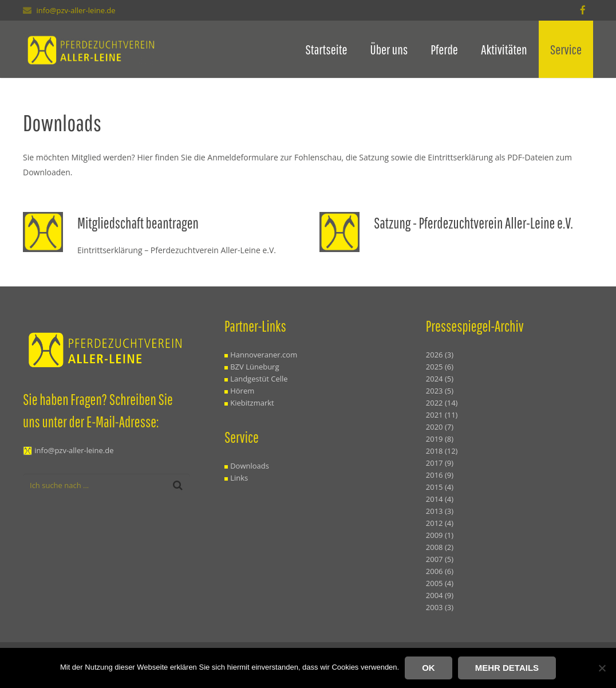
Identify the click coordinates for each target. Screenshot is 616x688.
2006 (440, 571)
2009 (440, 535)
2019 (440, 439)
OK (429, 668)
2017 (440, 463)
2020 (440, 427)
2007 (440, 559)
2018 (442, 451)
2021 (442, 415)
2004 (440, 595)
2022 (442, 403)
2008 (440, 547)
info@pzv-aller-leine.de (76, 10)
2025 (440, 367)
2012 (440, 523)
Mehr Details (507, 668)
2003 (440, 607)
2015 (440, 487)
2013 (440, 511)
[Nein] (602, 668)
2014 (440, 499)
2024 (440, 379)
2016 (440, 475)
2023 (440, 391)
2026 (440, 355)
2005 (440, 583)
